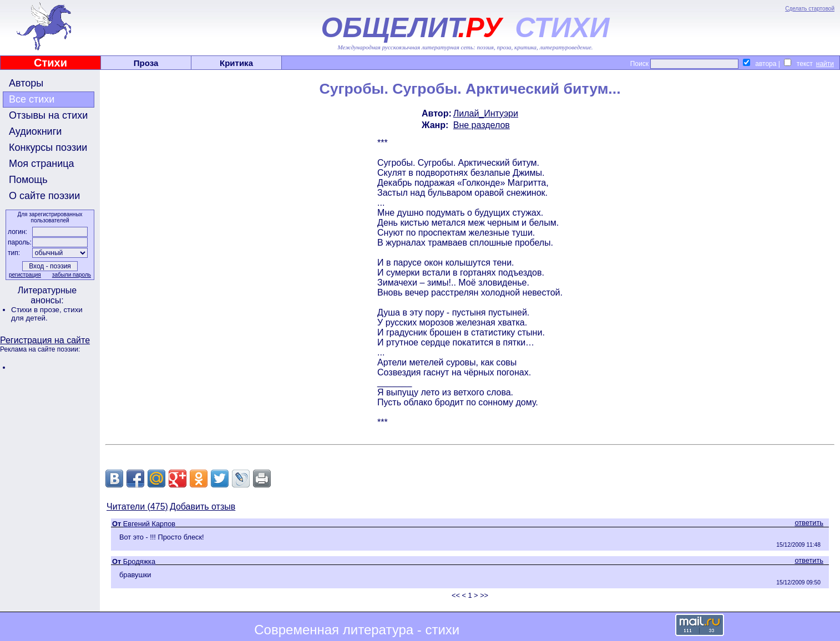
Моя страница (42, 164)
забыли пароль (72, 275)
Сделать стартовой (810, 9)
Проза (146, 63)
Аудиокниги (35, 131)
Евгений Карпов (149, 524)
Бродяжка (139, 561)
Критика (236, 63)
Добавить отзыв (203, 507)
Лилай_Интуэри (486, 113)
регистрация (25, 275)
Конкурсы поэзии (48, 147)
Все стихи (32, 99)
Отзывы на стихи (48, 115)
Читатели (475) (137, 507)
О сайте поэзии (44, 196)
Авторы (26, 83)
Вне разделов (482, 125)
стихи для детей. (47, 314)
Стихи (50, 63)
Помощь (28, 180)
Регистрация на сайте (45, 340)
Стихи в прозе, (37, 310)
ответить (809, 523)
